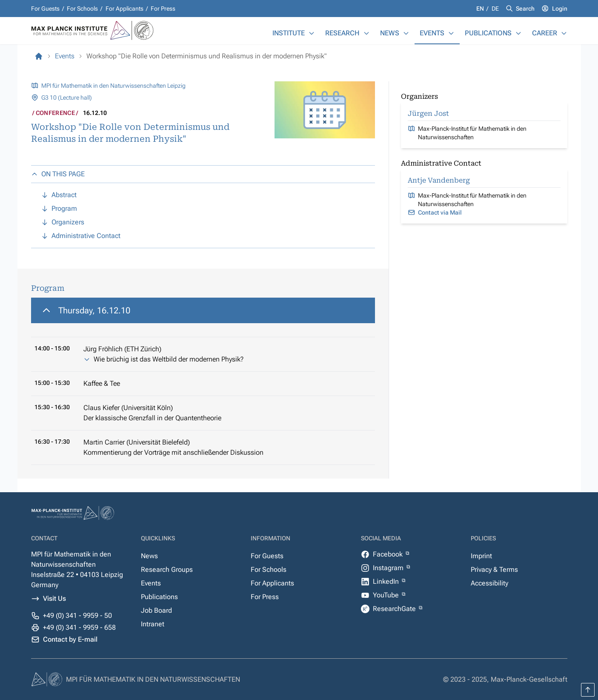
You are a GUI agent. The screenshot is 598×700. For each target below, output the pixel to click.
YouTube (387, 595)
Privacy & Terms (494, 569)
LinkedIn (387, 581)
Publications (488, 33)
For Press (163, 9)
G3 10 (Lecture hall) (67, 98)
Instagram (389, 568)
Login (560, 9)
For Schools (82, 9)
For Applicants (124, 9)
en (481, 9)
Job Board (156, 610)
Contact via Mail (440, 212)
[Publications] (518, 33)
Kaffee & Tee (102, 383)
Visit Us (54, 598)
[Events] (451, 33)
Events (432, 33)
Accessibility (489, 583)
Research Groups (167, 569)
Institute (289, 33)
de (495, 9)
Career (545, 33)
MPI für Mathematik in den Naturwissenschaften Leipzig (113, 86)
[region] (203, 381)
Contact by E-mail (70, 639)
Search (525, 9)
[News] (406, 33)
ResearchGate (395, 609)
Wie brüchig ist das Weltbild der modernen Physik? (169, 359)
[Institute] (312, 33)
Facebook (389, 554)
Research (342, 33)
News (390, 33)
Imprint (481, 556)
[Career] (564, 33)
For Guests (45, 9)
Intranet (153, 624)
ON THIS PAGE (58, 174)
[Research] (366, 33)
